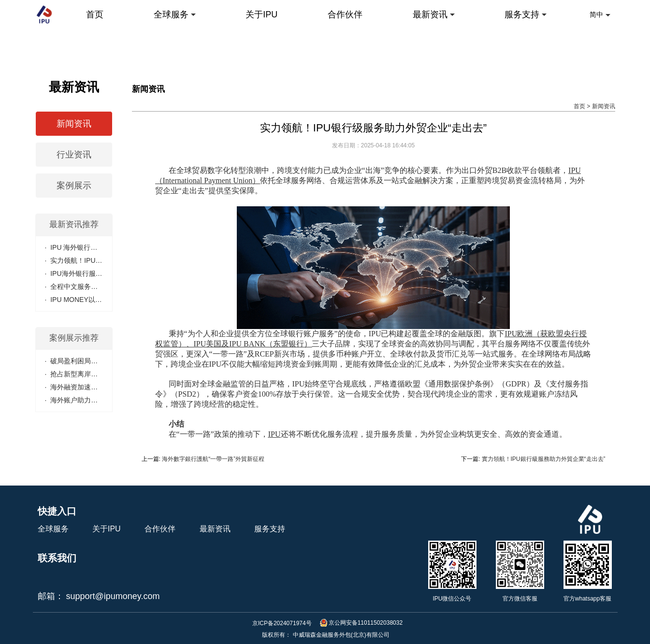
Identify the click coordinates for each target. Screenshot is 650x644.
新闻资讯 (604, 106)
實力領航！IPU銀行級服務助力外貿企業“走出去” (544, 459)
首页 (579, 106)
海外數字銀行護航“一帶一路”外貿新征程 (213, 459)
